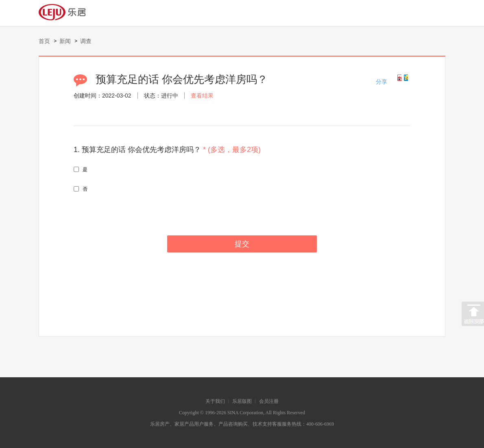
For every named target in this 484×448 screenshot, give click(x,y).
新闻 (65, 41)
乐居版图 (242, 401)
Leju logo (67, 12)
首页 (44, 41)
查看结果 (202, 96)
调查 (86, 41)
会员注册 (269, 401)
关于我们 (215, 401)
